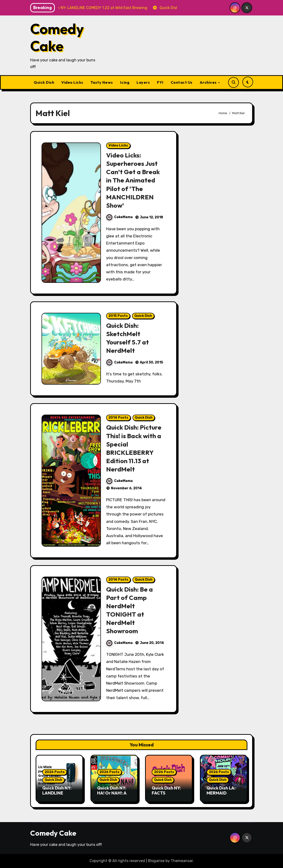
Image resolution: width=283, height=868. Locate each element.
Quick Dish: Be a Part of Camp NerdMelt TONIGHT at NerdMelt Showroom (130, 610)
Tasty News (102, 82)
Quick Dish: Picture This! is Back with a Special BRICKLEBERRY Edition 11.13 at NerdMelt (134, 448)
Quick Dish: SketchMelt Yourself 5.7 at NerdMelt (127, 338)
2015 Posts (118, 316)
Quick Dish (44, 82)
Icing (125, 82)
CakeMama (120, 217)
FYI (160, 82)
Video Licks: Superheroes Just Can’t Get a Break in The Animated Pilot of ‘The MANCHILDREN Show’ (133, 180)
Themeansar (182, 861)
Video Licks (72, 82)
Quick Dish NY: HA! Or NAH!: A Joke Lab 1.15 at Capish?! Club (113, 796)
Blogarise (156, 861)
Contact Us (182, 82)
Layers (143, 82)
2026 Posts (55, 772)
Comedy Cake (57, 37)
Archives (209, 82)
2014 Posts (118, 418)
